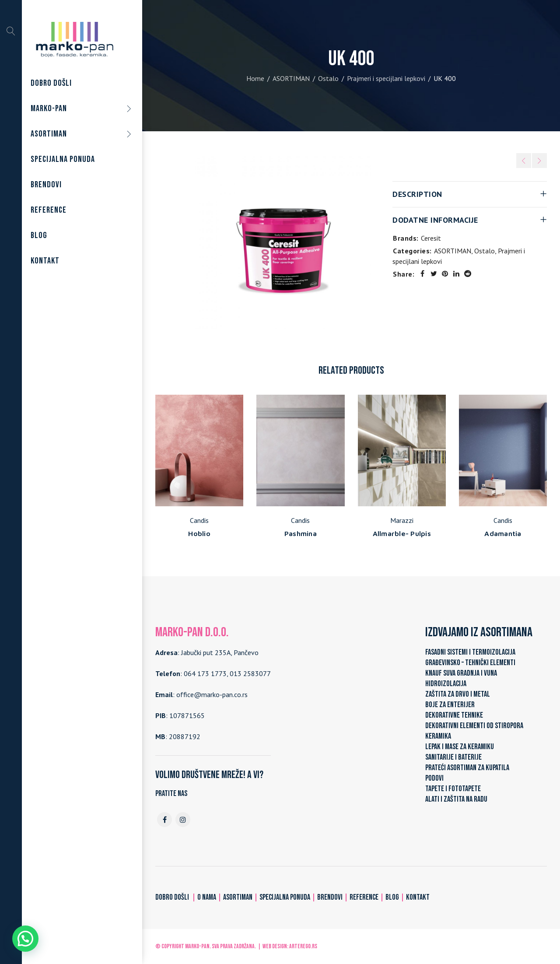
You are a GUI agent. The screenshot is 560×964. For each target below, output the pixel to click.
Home (255, 78)
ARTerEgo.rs (303, 946)
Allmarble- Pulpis (402, 533)
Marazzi (402, 520)
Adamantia (503, 533)
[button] (25, 939)
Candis (199, 520)
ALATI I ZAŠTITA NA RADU (456, 799)
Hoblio (199, 533)
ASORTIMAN (291, 78)
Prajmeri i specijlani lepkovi (386, 78)
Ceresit (431, 238)
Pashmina (301, 533)
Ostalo (328, 78)
